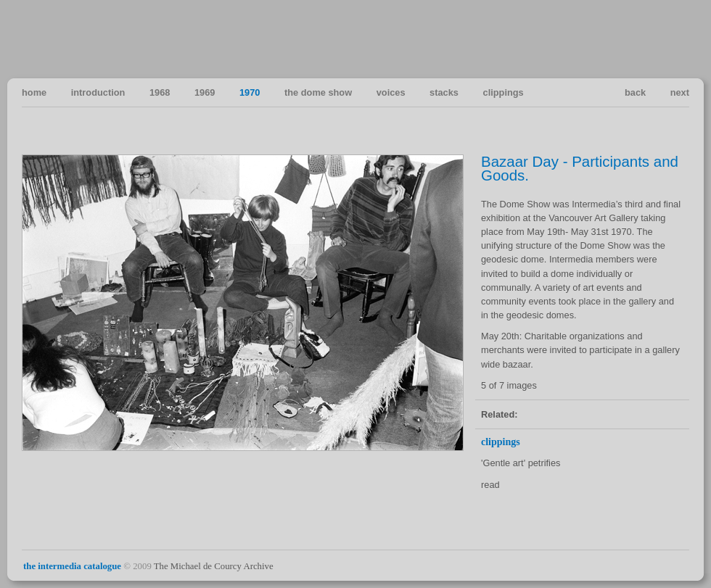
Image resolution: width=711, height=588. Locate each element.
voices (391, 92)
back (635, 92)
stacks (444, 92)
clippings (504, 92)
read (490, 485)
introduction (98, 92)
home (34, 92)
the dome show (318, 92)
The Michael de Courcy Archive (214, 566)
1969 (205, 92)
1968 (160, 92)
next (680, 92)
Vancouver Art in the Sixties (677, 38)
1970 (250, 92)
